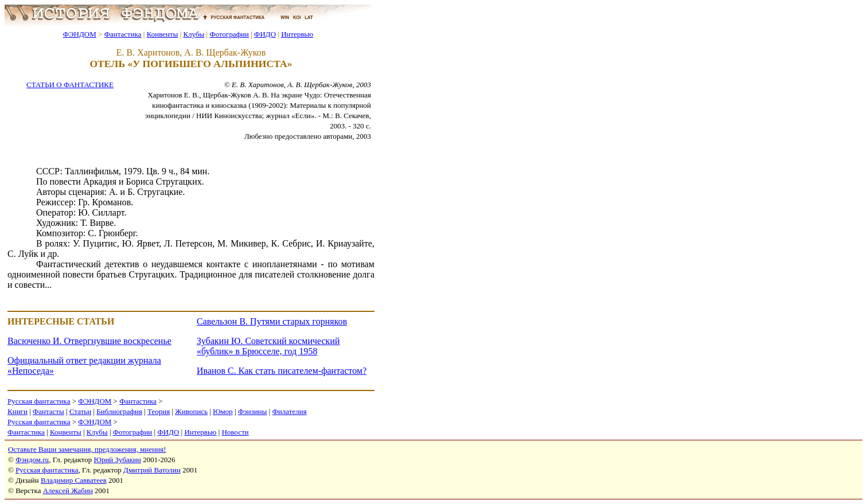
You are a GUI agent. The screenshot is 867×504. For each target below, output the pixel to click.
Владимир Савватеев (74, 480)
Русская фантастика (39, 401)
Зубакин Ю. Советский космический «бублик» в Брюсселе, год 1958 (268, 346)
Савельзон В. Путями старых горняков (272, 321)
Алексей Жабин (68, 491)
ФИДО (265, 34)
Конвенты (163, 34)
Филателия (290, 411)
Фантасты (48, 411)
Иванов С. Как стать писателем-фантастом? (282, 371)
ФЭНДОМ (80, 34)
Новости (235, 432)
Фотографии (229, 34)
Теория (159, 411)
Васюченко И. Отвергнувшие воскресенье (89, 341)
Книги (17, 411)
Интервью (297, 34)
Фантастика (123, 34)
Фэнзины (253, 411)
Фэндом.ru (32, 460)
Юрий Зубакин (118, 460)
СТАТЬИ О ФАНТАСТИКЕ (70, 85)
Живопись (191, 411)
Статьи (80, 411)
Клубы (194, 34)
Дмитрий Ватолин (152, 470)
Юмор (223, 411)
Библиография (119, 411)
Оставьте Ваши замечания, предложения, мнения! (87, 449)
